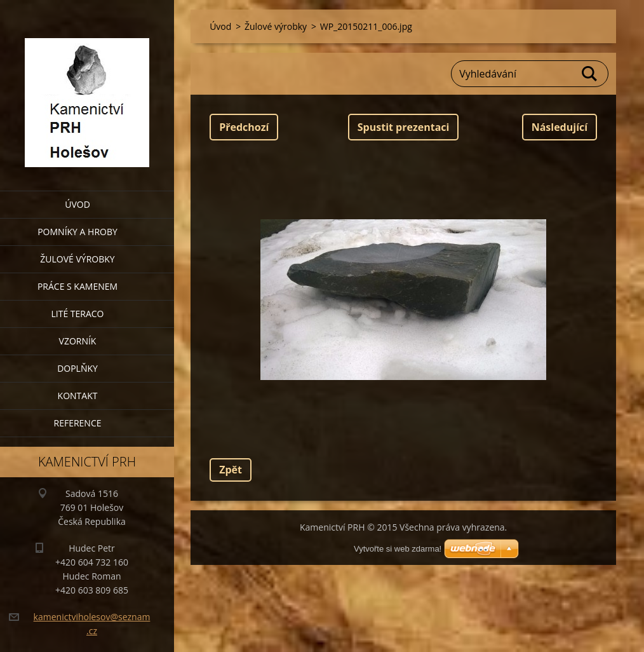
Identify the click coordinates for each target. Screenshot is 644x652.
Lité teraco (77, 314)
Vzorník (78, 341)
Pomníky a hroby (77, 232)
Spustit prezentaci (404, 127)
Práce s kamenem (77, 286)
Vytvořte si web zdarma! (398, 549)
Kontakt (78, 396)
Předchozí (244, 127)
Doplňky (77, 368)
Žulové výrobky (77, 259)
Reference (78, 423)
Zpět (231, 470)
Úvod (77, 204)
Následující (560, 127)
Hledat (590, 74)
